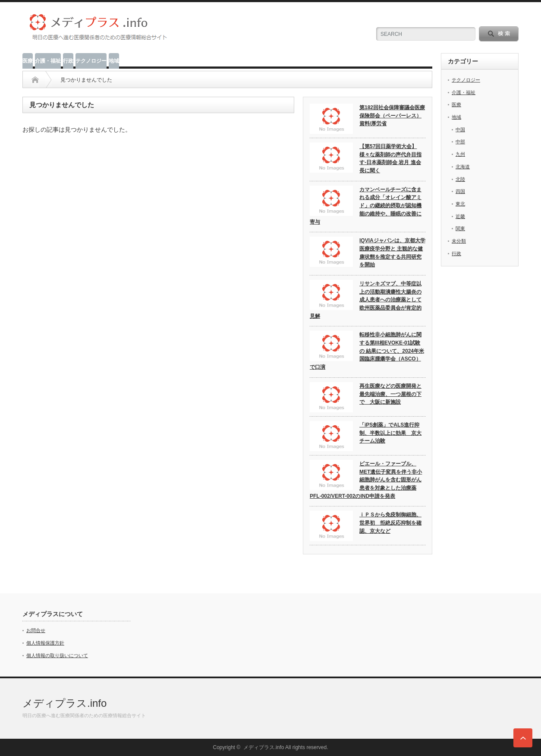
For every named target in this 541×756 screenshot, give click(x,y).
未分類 (459, 241)
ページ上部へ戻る (523, 738)
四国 (460, 191)
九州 (460, 154)
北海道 (463, 167)
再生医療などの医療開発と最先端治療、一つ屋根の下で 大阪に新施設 (390, 394)
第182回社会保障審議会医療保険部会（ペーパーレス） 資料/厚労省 (392, 115)
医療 (28, 61)
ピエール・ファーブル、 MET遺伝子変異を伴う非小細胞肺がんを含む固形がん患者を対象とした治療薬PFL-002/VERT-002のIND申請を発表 (366, 480)
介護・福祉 (48, 61)
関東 (460, 228)
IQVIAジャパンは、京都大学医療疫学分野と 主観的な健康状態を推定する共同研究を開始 (392, 253)
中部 (460, 142)
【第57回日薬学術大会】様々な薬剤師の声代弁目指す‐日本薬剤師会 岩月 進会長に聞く (390, 158)
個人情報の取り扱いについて (57, 655)
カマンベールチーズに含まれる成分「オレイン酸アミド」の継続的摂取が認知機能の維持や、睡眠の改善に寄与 (366, 206)
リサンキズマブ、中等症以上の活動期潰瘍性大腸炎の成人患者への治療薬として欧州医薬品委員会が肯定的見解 (366, 300)
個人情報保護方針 (45, 643)
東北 (460, 204)
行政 (68, 61)
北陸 (460, 179)
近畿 (460, 216)
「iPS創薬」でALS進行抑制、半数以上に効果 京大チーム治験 (390, 433)
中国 (460, 130)
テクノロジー (91, 61)
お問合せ (36, 630)
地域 (114, 61)
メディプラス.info (64, 703)
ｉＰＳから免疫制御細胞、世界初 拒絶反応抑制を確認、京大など (390, 523)
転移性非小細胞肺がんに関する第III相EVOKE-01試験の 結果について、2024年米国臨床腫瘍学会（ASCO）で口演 (367, 351)
